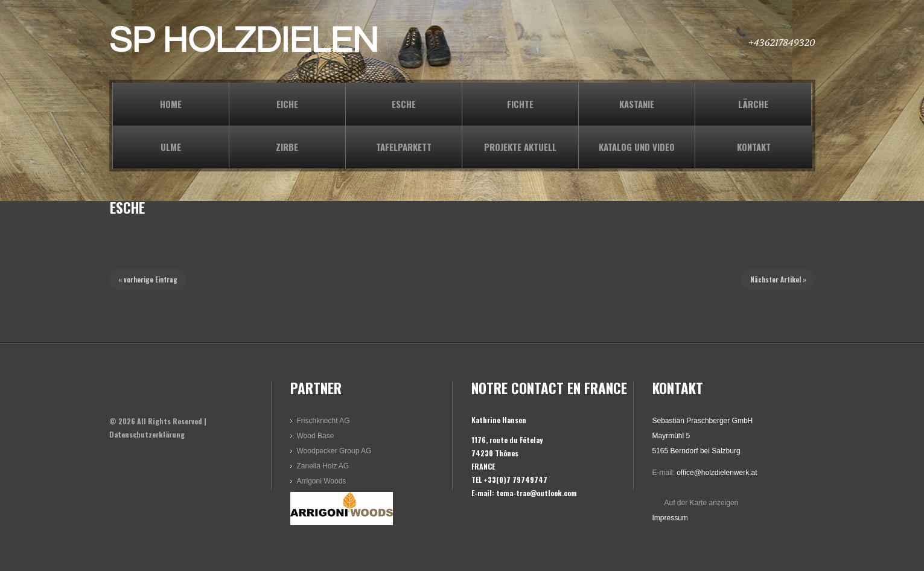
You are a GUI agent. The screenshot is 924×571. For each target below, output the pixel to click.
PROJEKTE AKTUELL (520, 147)
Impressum (670, 518)
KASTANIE (637, 104)
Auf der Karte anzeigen (702, 503)
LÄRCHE (753, 104)
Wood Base (316, 436)
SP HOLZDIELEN (244, 41)
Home (171, 104)
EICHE (287, 104)
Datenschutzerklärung (147, 434)
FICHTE (520, 104)
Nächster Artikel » (778, 279)
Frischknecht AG (323, 421)
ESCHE (404, 104)
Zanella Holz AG (323, 466)
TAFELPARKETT (404, 147)
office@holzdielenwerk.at (717, 473)
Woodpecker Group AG (334, 451)
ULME (171, 147)
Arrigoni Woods (322, 481)
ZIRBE (287, 147)
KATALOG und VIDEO (637, 147)
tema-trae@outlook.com (537, 493)
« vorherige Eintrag (148, 279)
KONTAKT (754, 147)
